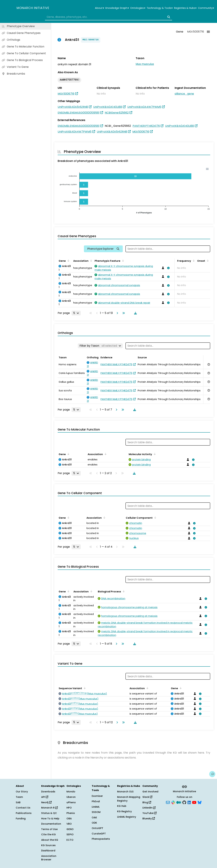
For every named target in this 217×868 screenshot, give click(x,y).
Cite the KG (48, 834)
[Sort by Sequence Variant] (84, 688)
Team (19, 797)
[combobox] (108, 17)
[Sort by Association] (91, 261)
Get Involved (150, 792)
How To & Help (50, 819)
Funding (21, 819)
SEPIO (70, 834)
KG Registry (124, 811)
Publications (24, 813)
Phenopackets (101, 839)
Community (206, 8)
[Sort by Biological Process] (123, 591)
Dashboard (48, 851)
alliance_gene (184, 94)
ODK (94, 823)
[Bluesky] (200, 802)
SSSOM (96, 812)
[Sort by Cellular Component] (155, 517)
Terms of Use (49, 829)
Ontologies (138, 8)
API (45, 797)
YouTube (149, 813)
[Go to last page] (123, 313)
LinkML (96, 807)
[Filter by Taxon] (100, 346)
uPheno (71, 802)
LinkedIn (149, 808)
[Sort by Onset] (207, 261)
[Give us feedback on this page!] (212, 774)
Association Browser (49, 858)
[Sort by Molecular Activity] (154, 454)
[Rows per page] (76, 313)
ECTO (70, 840)
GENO (70, 829)
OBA (69, 819)
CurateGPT (99, 834)
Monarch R (49, 808)
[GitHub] (184, 802)
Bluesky (149, 819)
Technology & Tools (160, 8)
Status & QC (49, 813)
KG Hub (122, 806)
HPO (69, 808)
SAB (18, 802)
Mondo (71, 792)
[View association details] (168, 268)
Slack (147, 797)
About (99, 8)
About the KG (50, 840)
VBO (69, 824)
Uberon (71, 797)
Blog (147, 802)
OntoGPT (97, 828)
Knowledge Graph (117, 8)
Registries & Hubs (185, 8)
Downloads (48, 792)
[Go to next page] (117, 313)
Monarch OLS (125, 792)
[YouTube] (194, 802)
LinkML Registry (127, 817)
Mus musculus (145, 64)
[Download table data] (135, 313)
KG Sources (48, 845)
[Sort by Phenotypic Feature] (122, 261)
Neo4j (46, 802)
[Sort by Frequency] (193, 261)
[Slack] (173, 802)
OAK (94, 817)
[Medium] (179, 802)
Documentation (51, 824)
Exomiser (97, 796)
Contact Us (23, 808)
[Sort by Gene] (68, 261)
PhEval (96, 801)
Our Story (22, 792)
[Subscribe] (168, 802)
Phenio (71, 813)
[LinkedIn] (189, 802)
